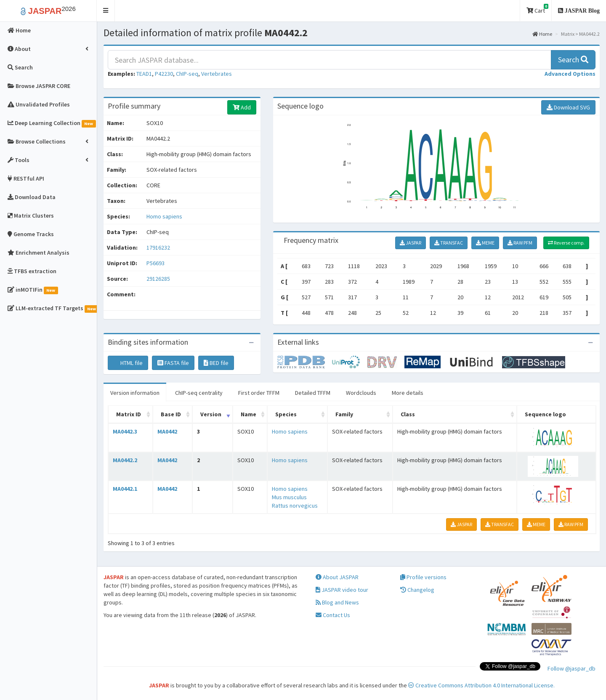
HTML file (128, 363)
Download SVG (568, 107)
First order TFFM (259, 393)
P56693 (156, 263)
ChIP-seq (187, 74)
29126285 (158, 279)
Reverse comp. (566, 243)
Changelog (417, 590)
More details (408, 393)
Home (542, 34)
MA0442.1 (125, 489)
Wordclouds (361, 393)
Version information (135, 393)
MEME (485, 243)
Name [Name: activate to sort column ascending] (249, 414)
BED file (216, 363)
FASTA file (173, 363)
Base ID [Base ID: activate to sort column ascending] (171, 414)
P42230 (164, 74)
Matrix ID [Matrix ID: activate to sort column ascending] (129, 414)
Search (573, 60)
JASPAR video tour (342, 590)
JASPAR (411, 243)
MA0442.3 (125, 431)
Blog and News (337, 602)
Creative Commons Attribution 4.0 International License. (481, 685)
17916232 (158, 248)
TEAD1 (144, 74)
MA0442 (167, 431)
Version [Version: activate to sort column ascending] (211, 414)
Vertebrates (217, 74)
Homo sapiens (164, 216)
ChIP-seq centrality (199, 393)
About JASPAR (337, 577)
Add (242, 107)
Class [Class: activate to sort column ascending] (408, 414)
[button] (106, 11)
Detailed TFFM (313, 393)
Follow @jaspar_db (571, 668)
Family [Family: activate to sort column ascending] (344, 414)
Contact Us (333, 615)
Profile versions (423, 577)
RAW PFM (520, 243)
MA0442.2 (125, 460)
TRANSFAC (449, 243)
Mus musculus (289, 497)
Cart (537, 9)
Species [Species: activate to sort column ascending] (286, 414)
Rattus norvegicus (295, 506)
